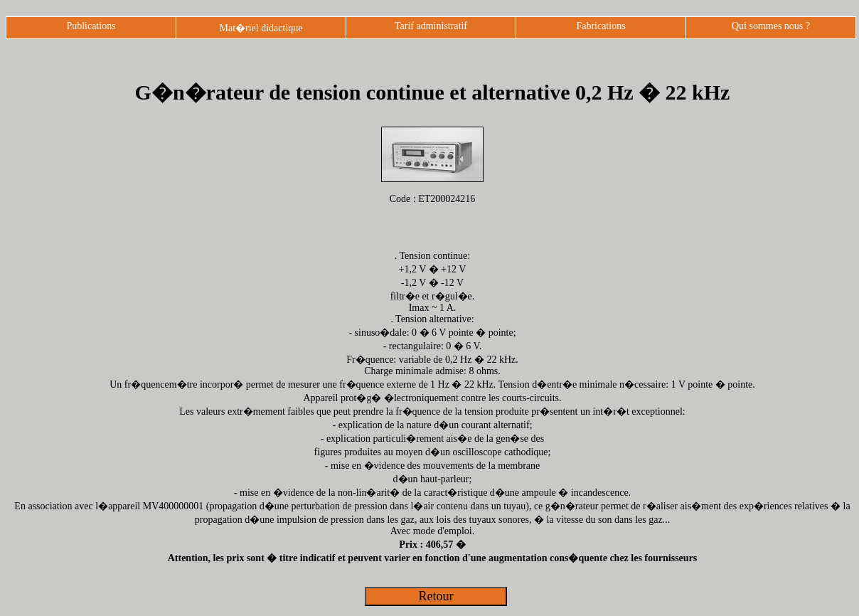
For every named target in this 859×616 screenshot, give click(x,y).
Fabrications (601, 26)
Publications (91, 26)
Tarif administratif (431, 26)
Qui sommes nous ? (771, 26)
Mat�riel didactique (261, 28)
